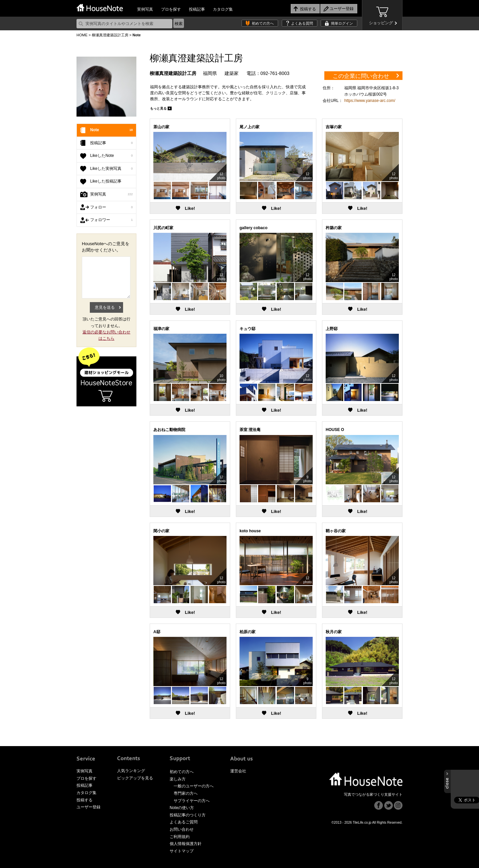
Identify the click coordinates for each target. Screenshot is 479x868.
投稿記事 (197, 9)
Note (111, 130)
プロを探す (171, 9)
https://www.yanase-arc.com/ (370, 101)
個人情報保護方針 (186, 844)
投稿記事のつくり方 (188, 815)
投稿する (84, 800)
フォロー (111, 208)
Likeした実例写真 (111, 169)
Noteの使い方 (182, 808)
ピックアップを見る (135, 778)
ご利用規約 (180, 837)
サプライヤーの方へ (192, 801)
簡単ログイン (342, 23)
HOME (82, 35)
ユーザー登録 (88, 807)
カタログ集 (223, 9)
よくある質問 (302, 23)
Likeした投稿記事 (106, 181)
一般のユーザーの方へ (194, 786)
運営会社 (238, 771)
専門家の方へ (186, 793)
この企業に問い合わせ (361, 76)
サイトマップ (182, 851)
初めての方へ (263, 23)
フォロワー (111, 220)
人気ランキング (131, 771)
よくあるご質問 (184, 822)
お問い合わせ (182, 829)
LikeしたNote (111, 156)
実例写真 (145, 9)
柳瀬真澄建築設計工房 (110, 35)
